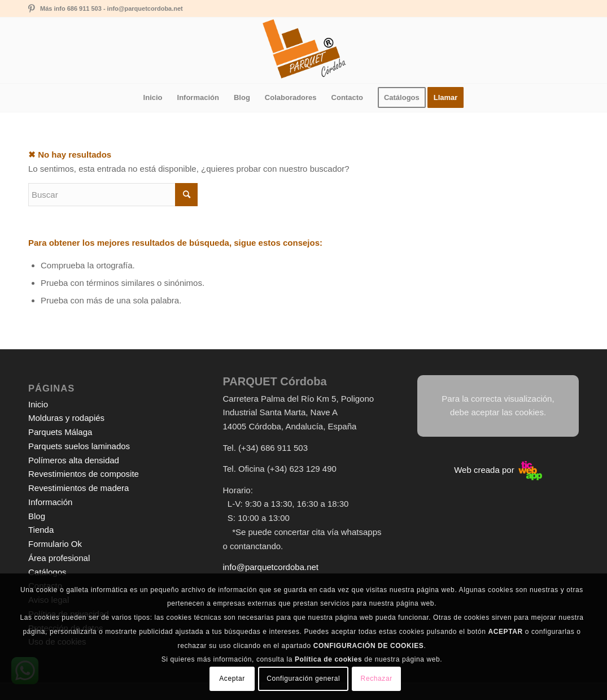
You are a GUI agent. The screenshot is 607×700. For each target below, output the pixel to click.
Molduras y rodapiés (66, 418)
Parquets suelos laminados (79, 446)
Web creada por (498, 470)
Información (50, 502)
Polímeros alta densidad (74, 460)
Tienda (41, 530)
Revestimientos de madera (78, 488)
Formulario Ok (55, 544)
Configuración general (303, 679)
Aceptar (232, 679)
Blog (37, 516)
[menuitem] (153, 98)
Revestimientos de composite (84, 474)
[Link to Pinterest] (32, 8)
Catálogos (47, 572)
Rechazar (377, 679)
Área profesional (59, 558)
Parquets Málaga (60, 432)
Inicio (38, 404)
